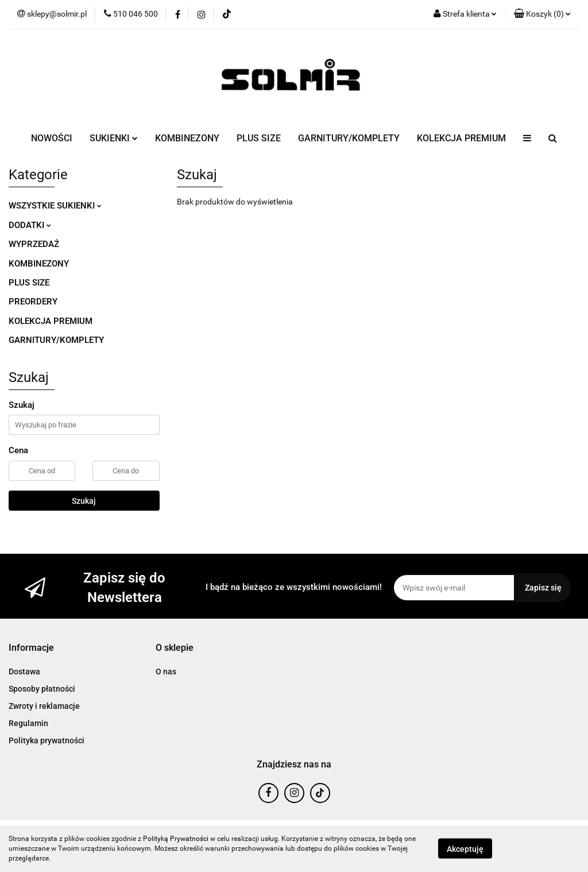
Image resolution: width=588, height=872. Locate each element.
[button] (542, 14)
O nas (166, 672)
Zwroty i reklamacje (44, 706)
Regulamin (28, 723)
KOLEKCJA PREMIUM (461, 138)
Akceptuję (465, 849)
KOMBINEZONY (187, 138)
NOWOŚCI (52, 138)
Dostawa (24, 672)
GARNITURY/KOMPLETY (349, 138)
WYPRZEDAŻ (34, 244)
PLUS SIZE (259, 138)
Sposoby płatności (42, 689)
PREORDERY (33, 302)
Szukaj (84, 501)
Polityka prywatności (47, 740)
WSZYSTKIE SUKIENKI (55, 206)
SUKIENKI (114, 138)
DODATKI (30, 225)
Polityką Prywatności (176, 839)
